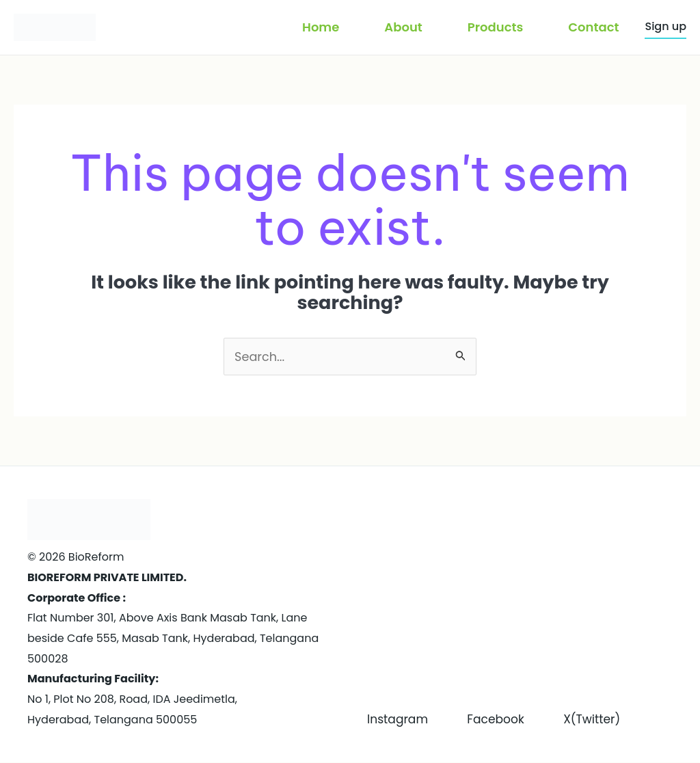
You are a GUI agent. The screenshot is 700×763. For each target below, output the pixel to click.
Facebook (505, 699)
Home (321, 27)
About (403, 27)
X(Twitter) (397, 720)
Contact (593, 27)
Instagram (399, 699)
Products (495, 27)
